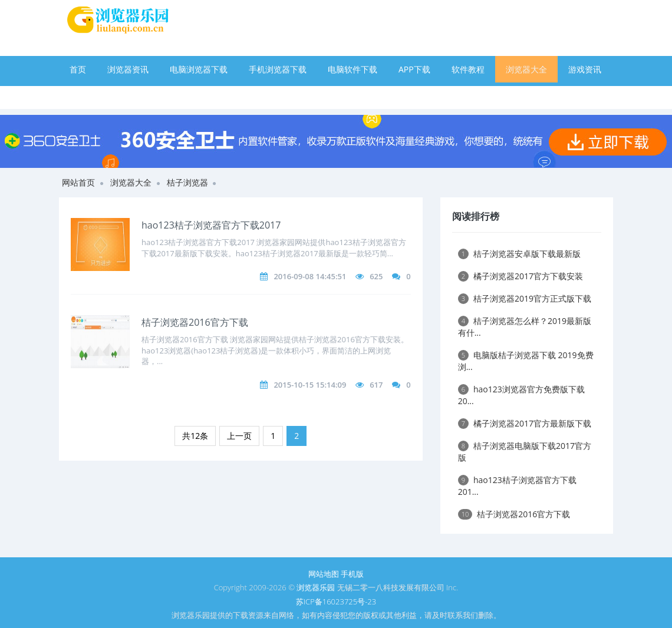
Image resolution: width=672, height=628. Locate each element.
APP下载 (414, 69)
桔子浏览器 (187, 182)
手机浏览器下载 (278, 69)
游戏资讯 (585, 69)
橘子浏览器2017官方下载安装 (521, 276)
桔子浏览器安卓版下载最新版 (519, 254)
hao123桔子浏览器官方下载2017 (211, 225)
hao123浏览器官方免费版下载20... (521, 395)
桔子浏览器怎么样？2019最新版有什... (525, 327)
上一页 (239, 436)
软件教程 (468, 69)
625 (376, 276)
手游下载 (86, 96)
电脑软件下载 (353, 69)
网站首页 (78, 182)
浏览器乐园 (316, 587)
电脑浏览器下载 (199, 69)
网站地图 (324, 574)
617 (376, 385)
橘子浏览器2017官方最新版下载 (525, 423)
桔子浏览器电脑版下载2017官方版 (525, 452)
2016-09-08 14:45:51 (310, 276)
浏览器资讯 (128, 69)
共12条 (195, 436)
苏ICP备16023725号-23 (336, 601)
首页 (78, 69)
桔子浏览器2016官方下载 (195, 322)
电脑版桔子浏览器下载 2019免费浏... (526, 361)
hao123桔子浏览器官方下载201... (517, 486)
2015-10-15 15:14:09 (310, 385)
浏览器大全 (526, 69)
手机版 (352, 574)
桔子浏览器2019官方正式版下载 (525, 298)
